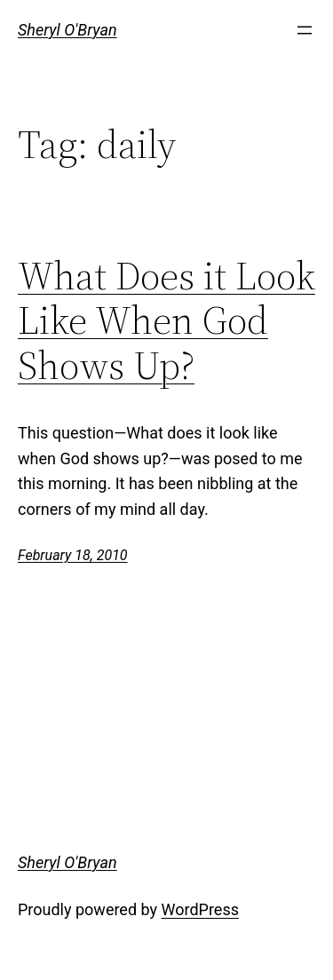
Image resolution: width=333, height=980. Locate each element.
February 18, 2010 (73, 555)
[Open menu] (305, 30)
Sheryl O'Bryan (67, 30)
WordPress (200, 909)
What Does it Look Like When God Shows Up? (166, 321)
